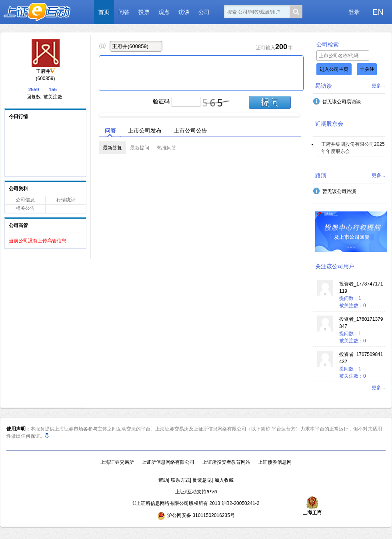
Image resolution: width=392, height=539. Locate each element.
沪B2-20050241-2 (241, 503)
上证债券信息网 (275, 462)
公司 (204, 12)
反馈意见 (202, 480)
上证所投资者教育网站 (226, 462)
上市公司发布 (145, 131)
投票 (144, 12)
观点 (164, 12)
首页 (104, 12)
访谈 (184, 12)
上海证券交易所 (117, 462)
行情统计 (66, 200)
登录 (354, 12)
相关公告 (25, 208)
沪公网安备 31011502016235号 (196, 515)
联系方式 (180, 480)
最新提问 (140, 148)
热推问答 (167, 148)
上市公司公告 (190, 131)
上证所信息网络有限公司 (168, 462)
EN (378, 12)
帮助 (163, 480)
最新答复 (112, 148)
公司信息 (25, 200)
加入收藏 (224, 480)
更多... (378, 86)
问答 (124, 12)
